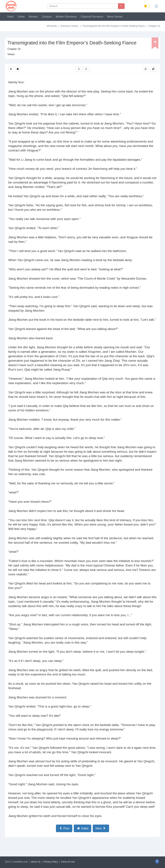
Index (82, 828)
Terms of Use (68, 862)
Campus (47, 17)
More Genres (115, 17)
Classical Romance (92, 17)
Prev (64, 828)
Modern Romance (66, 17)
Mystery (33, 17)
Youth (10, 17)
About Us (36, 862)
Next (101, 828)
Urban (21, 17)
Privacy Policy (51, 862)
